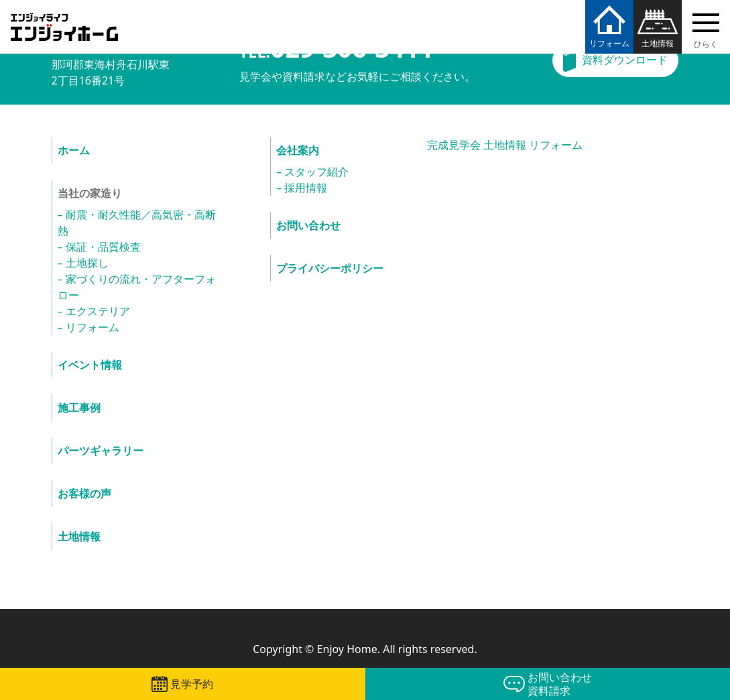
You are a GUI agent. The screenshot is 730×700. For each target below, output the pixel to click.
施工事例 (79, 408)
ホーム (74, 150)
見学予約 (192, 684)
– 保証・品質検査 (99, 247)
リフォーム (609, 43)
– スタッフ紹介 (312, 172)
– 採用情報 (302, 188)
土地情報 (658, 43)
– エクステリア (94, 311)
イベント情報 (90, 365)
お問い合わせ (308, 225)
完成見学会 (454, 145)
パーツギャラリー (101, 451)
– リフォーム (88, 327)
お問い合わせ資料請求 (560, 684)
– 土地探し (83, 263)
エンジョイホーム (64, 19)
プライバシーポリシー (330, 268)
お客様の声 (84, 493)
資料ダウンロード (625, 60)
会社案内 (298, 150)
